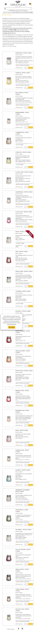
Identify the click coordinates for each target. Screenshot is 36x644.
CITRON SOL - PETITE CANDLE (23, 152)
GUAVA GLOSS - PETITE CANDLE (24, 212)
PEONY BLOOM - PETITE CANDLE (24, 371)
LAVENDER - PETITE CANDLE (23, 291)
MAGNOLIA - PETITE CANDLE (23, 311)
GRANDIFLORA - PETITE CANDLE (24, 192)
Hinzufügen (31, 68)
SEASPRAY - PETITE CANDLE (23, 470)
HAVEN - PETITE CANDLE (22, 232)
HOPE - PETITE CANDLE (22, 252)
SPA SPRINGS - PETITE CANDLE (23, 530)
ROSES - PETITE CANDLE (22, 430)
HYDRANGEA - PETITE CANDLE (24, 53)
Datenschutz (10, 324)
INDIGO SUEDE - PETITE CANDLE (24, 271)
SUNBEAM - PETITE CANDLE (23, 73)
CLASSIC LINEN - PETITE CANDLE (24, 172)
